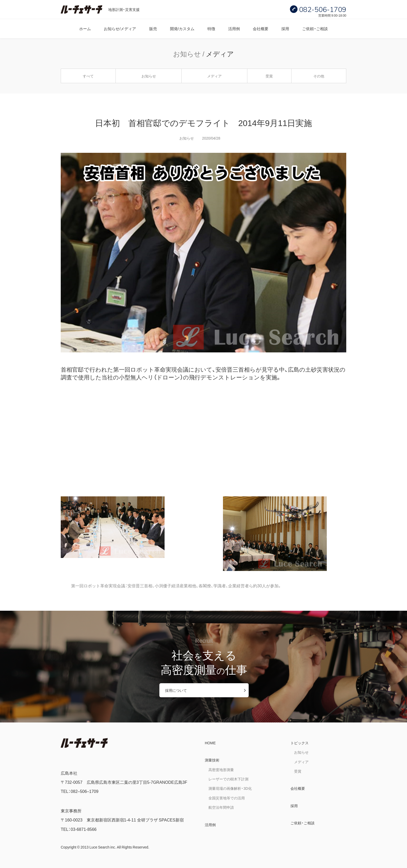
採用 (285, 28)
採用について (176, 690)
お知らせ (149, 76)
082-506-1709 (323, 9)
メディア (214, 76)
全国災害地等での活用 (227, 798)
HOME (210, 743)
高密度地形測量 (221, 770)
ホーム (85, 28)
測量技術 (212, 760)
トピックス (300, 743)
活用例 (234, 28)
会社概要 (261, 28)
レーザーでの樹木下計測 (228, 779)
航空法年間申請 (221, 807)
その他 (319, 76)
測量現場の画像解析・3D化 (230, 788)
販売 (153, 28)
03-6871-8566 (84, 829)
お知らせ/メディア (120, 28)
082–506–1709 (84, 791)
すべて (88, 76)
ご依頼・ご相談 (315, 28)
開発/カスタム (182, 28)
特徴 (211, 28)
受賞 (269, 76)
